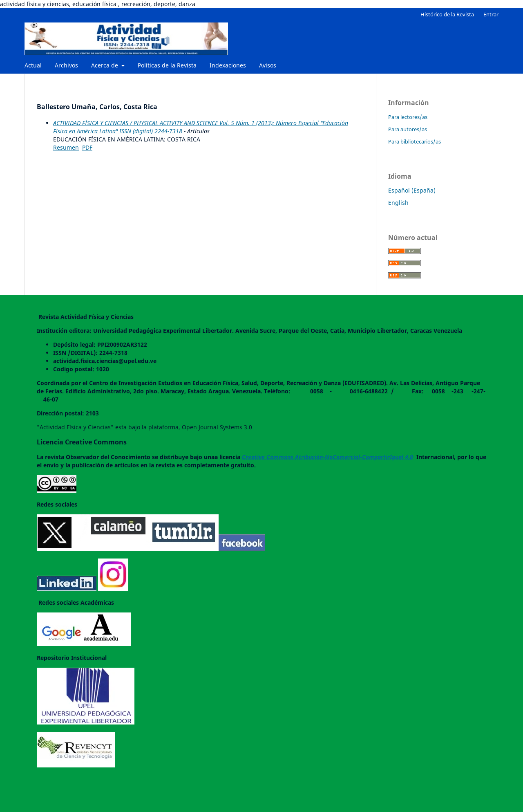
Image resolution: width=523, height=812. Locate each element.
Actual (33, 65)
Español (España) (412, 190)
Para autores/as (408, 129)
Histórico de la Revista (447, 14)
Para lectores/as (408, 117)
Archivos (66, 65)
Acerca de (105, 65)
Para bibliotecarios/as (415, 141)
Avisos (268, 65)
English (398, 203)
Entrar (491, 14)
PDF (87, 147)
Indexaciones (228, 65)
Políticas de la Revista (167, 65)
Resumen (66, 147)
